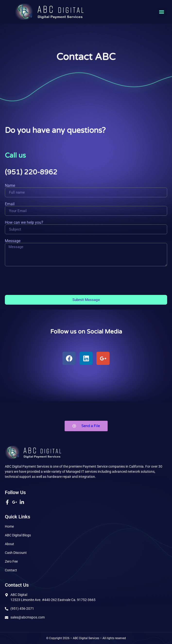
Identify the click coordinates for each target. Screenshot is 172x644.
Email (10, 204)
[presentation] (42, 281)
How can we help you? (24, 223)
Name (10, 186)
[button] (162, 12)
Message (13, 241)
